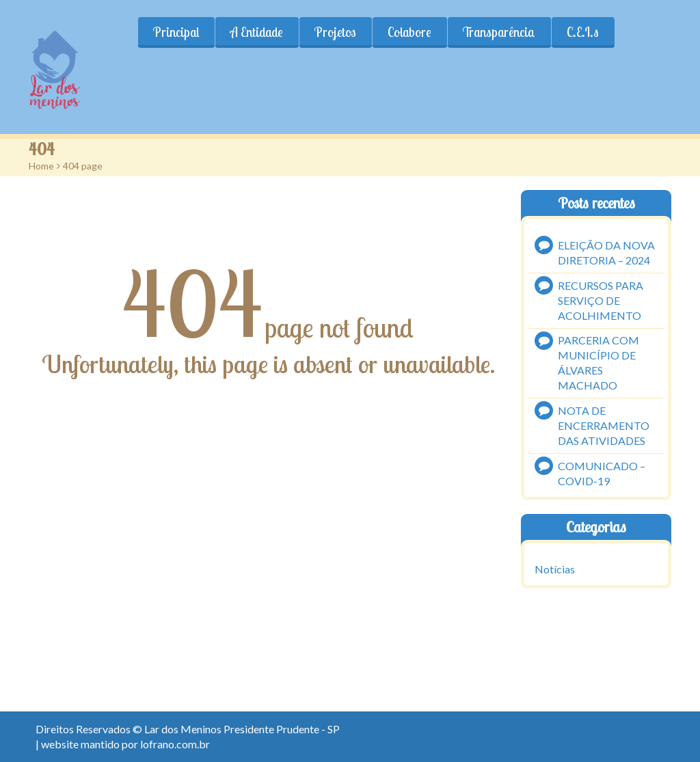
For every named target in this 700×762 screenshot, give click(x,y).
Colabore (409, 32)
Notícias (555, 569)
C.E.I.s (583, 32)
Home (41, 166)
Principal (176, 32)
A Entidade (257, 32)
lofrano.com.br (175, 744)
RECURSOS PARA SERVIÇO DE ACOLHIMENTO (601, 300)
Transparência (499, 32)
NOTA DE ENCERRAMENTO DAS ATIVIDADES (604, 425)
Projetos (335, 32)
